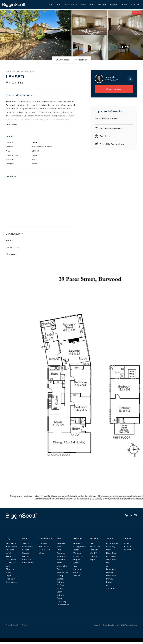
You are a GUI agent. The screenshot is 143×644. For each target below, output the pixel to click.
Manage (102, 4)
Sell (92, 4)
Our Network (112, 544)
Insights (114, 4)
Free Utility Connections (113, 144)
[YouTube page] (135, 516)
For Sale (43, 544)
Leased (26, 550)
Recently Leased (77, 574)
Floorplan (81, 59)
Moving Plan (62, 566)
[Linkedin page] (131, 516)
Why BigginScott (112, 552)
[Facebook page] (127, 516)
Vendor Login (60, 591)
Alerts (9, 557)
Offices (126, 544)
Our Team (111, 557)
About (124, 4)
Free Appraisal (61, 552)
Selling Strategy (61, 578)
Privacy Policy (110, 581)
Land (84, 4)
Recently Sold (61, 545)
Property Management (79, 545)
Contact (135, 4)
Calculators (11, 560)
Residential (11, 544)
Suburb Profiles (60, 584)
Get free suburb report (112, 128)
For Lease (44, 547)
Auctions (10, 550)
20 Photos (62, 59)
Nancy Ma (110, 76)
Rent (59, 4)
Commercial (71, 4)
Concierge (105, 136)
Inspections (11, 547)
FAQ (92, 544)
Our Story (111, 547)
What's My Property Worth (62, 560)
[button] (10, 241)
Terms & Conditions (13, 625)
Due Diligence (10, 568)
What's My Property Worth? (78, 560)
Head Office (128, 550)
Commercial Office (45, 552)
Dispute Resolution (111, 574)
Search (26, 544)
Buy (50, 4)
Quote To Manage (77, 552)
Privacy (25, 625)
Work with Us (111, 561)
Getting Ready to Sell (63, 571)
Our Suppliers (111, 587)
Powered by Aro (131, 625)
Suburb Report (9, 574)
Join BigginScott (112, 568)
